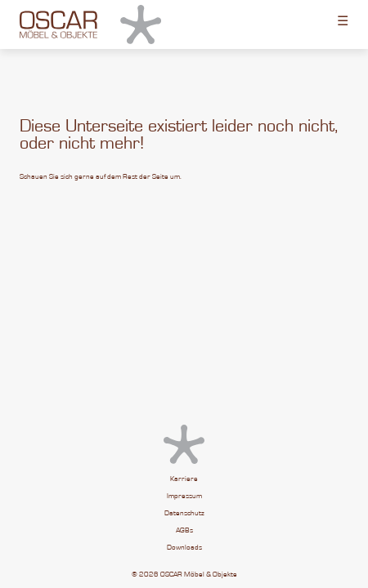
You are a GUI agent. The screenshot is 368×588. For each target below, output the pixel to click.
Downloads (184, 548)
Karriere (184, 479)
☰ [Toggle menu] (343, 20)
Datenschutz (184, 513)
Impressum (184, 496)
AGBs (184, 530)
